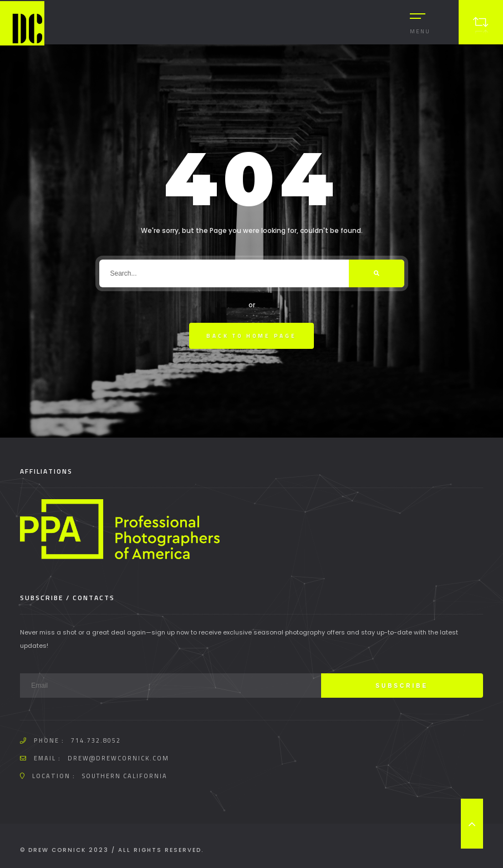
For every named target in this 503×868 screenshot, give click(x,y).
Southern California (125, 776)
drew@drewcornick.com (118, 758)
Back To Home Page (251, 336)
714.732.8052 (96, 740)
